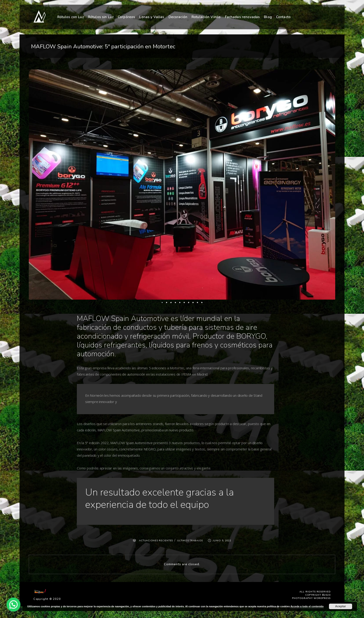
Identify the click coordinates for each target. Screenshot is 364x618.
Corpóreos (126, 17)
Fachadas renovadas (242, 17)
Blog (268, 17)
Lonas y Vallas (152, 17)
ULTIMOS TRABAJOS (190, 541)
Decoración (178, 17)
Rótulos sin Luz (101, 17)
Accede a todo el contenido (307, 606)
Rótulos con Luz (71, 17)
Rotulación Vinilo (206, 17)
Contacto (283, 17)
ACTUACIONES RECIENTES (156, 541)
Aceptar (341, 606)
